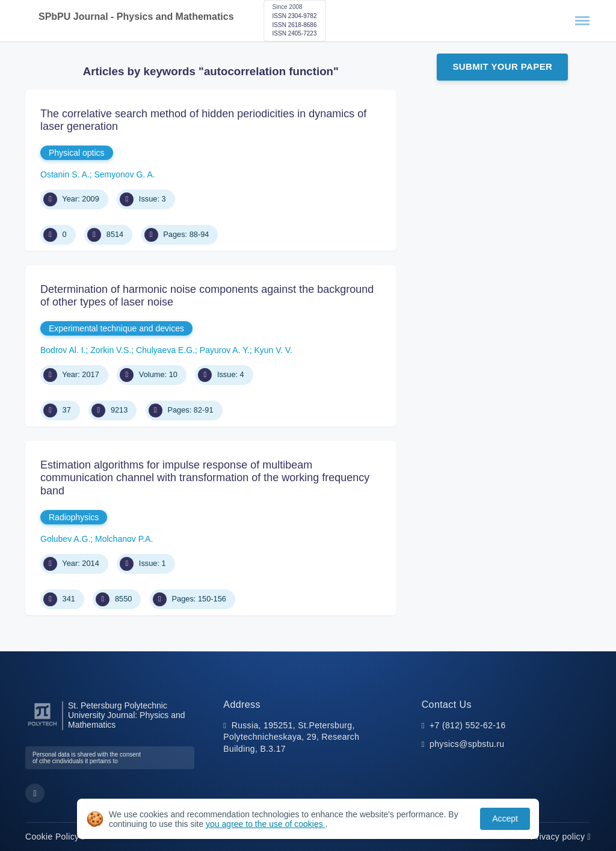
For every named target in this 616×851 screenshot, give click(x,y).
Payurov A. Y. (225, 350)
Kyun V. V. (273, 350)
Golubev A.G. (65, 539)
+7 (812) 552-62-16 (468, 725)
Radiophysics (74, 517)
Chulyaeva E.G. (165, 350)
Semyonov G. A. (125, 174)
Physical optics (77, 153)
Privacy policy (561, 837)
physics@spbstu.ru (467, 744)
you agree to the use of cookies (265, 824)
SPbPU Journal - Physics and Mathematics (136, 17)
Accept (505, 819)
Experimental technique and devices (116, 328)
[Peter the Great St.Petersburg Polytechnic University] (42, 726)
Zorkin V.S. (111, 350)
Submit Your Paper (502, 66)
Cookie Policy (55, 837)
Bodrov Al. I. (63, 350)
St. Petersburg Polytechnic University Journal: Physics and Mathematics (127, 715)
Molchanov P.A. (124, 539)
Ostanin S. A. (65, 174)
